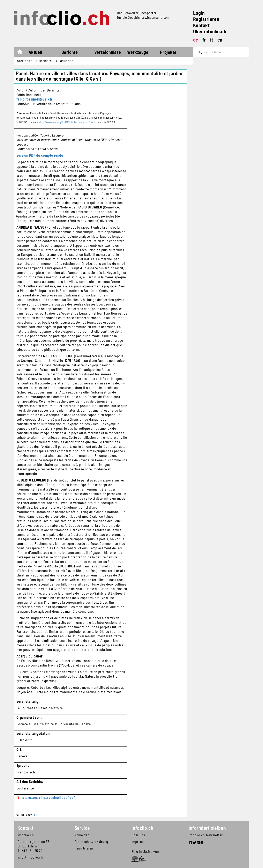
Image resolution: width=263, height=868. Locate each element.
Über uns (138, 835)
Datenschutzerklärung (91, 841)
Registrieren (206, 19)
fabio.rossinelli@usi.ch (34, 99)
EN (36, 815)
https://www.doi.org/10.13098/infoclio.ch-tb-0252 (66, 122)
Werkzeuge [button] (138, 52)
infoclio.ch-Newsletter (206, 835)
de (196, 40)
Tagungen (66, 61)
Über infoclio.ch (210, 31)
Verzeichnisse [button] (108, 52)
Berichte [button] (70, 52)
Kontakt (201, 25)
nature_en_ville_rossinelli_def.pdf (48, 797)
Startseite (22, 53)
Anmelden (82, 835)
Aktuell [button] (35, 52)
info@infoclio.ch (30, 857)
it (212, 40)
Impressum (140, 841)
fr (204, 40)
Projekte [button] (168, 52)
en (220, 40)
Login (199, 13)
